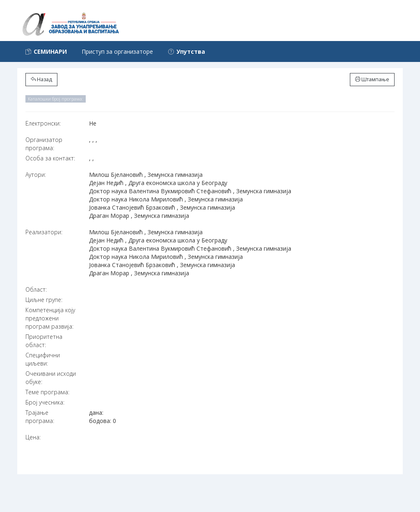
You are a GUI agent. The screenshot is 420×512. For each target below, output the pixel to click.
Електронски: (43, 123)
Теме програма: (47, 392)
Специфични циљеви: (43, 359)
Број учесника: (45, 402)
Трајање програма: (40, 417)
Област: (36, 289)
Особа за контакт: (50, 158)
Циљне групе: (44, 300)
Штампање (372, 79)
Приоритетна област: (44, 341)
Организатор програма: (44, 144)
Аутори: (36, 175)
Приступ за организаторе (117, 51)
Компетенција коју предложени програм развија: (50, 318)
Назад (41, 79)
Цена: (33, 437)
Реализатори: (44, 232)
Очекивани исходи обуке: (51, 378)
